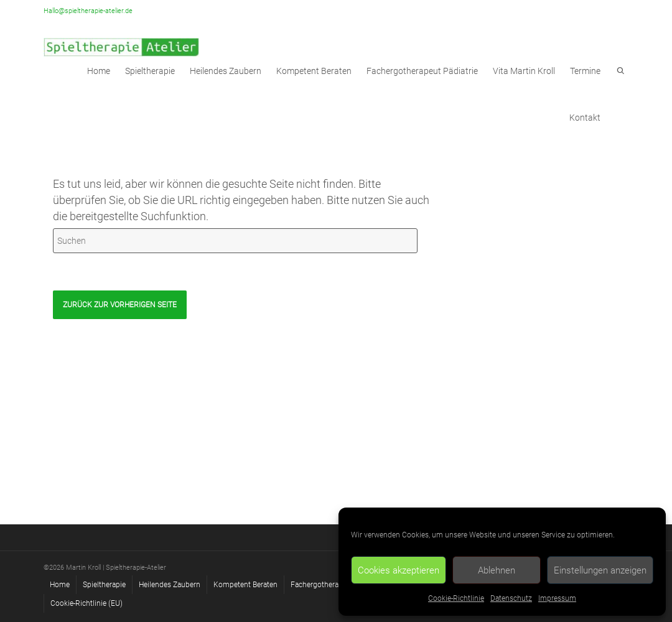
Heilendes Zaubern (226, 71)
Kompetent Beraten (314, 71)
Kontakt (585, 118)
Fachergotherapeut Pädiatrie (422, 71)
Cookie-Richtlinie (456, 598)
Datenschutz (511, 598)
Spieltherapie (104, 585)
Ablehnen (497, 570)
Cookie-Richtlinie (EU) (86, 603)
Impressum (557, 598)
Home (60, 585)
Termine (585, 71)
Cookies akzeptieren (399, 570)
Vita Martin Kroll (524, 71)
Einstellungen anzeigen (600, 570)
